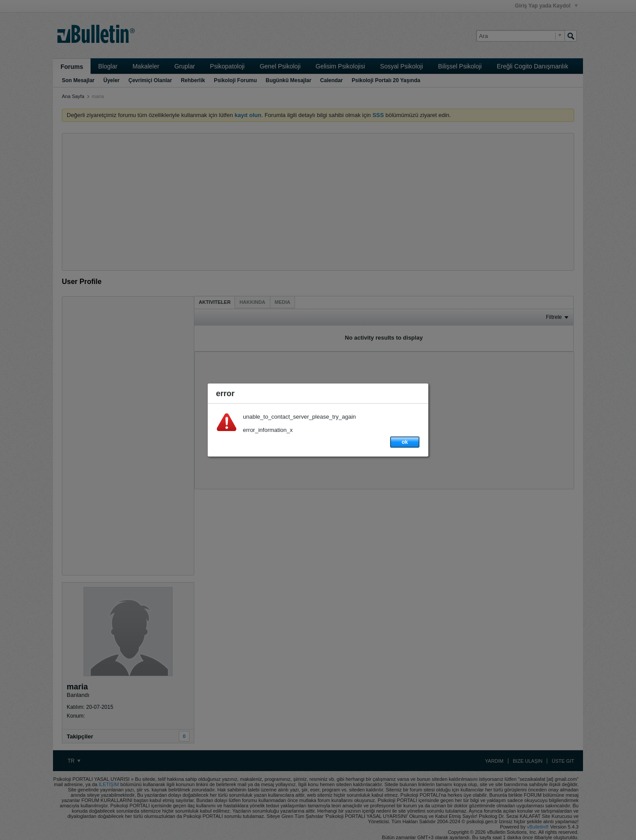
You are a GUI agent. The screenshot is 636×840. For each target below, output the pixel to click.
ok (405, 442)
